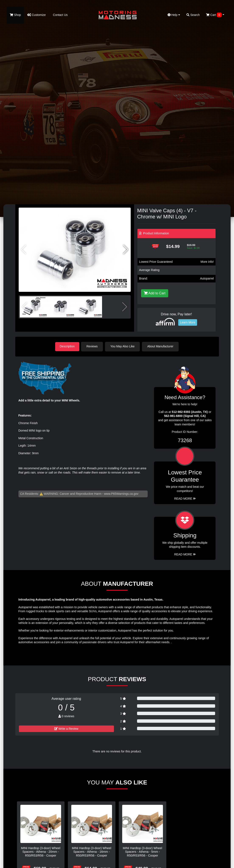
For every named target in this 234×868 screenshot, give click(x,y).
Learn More (188, 322)
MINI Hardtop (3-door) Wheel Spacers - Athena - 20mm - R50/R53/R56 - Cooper (41, 852)
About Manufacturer (161, 346)
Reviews (93, 346)
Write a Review (66, 728)
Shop (15, 15)
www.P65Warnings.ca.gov (121, 493)
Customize (37, 15)
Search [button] (193, 15)
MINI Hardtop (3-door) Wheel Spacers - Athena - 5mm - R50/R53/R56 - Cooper (143, 852)
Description (67, 346)
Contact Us (60, 15)
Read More (185, 498)
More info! (207, 262)
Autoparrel (207, 278)
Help (174, 15)
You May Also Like (123, 346)
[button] (126, 250)
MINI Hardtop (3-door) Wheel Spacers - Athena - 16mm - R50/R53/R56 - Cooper (92, 852)
